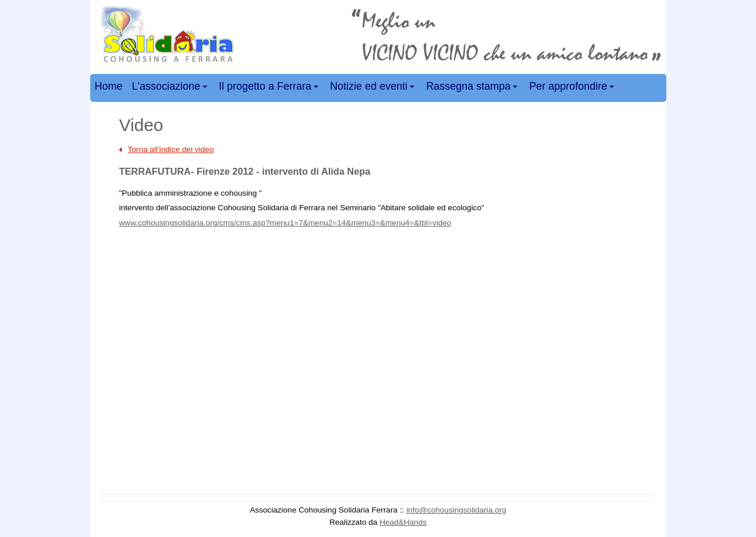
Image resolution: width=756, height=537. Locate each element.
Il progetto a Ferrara (270, 88)
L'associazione (171, 88)
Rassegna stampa (473, 88)
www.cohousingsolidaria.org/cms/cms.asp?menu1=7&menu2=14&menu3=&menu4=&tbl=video (285, 223)
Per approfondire (573, 88)
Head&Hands (403, 522)
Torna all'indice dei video (171, 149)
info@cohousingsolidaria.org (456, 510)
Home (109, 86)
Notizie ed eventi (374, 88)
